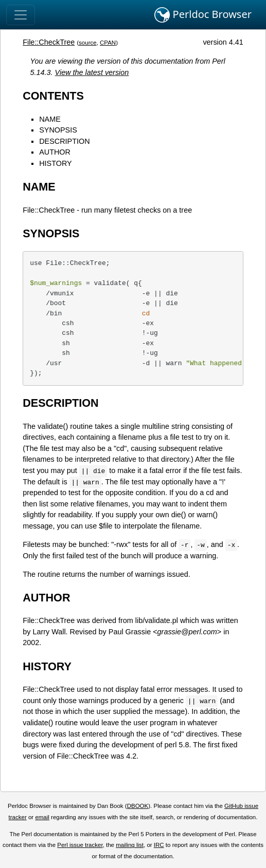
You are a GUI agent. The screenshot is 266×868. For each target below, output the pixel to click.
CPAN (108, 43)
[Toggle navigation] (21, 15)
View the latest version (92, 72)
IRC (159, 845)
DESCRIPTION (64, 141)
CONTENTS (53, 96)
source (88, 43)
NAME (50, 119)
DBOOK (138, 806)
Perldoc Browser (203, 15)
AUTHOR (55, 152)
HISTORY (55, 163)
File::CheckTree (49, 42)
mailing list (130, 845)
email (42, 817)
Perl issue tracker (80, 845)
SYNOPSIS (58, 130)
